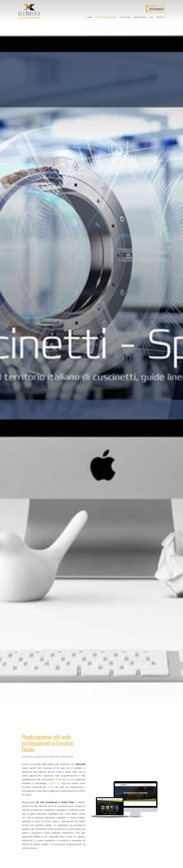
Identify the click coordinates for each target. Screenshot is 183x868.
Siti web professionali (106, 17)
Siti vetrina (125, 17)
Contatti (160, 17)
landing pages (140, 17)
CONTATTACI (54, 784)
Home (90, 17)
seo (151, 17)
